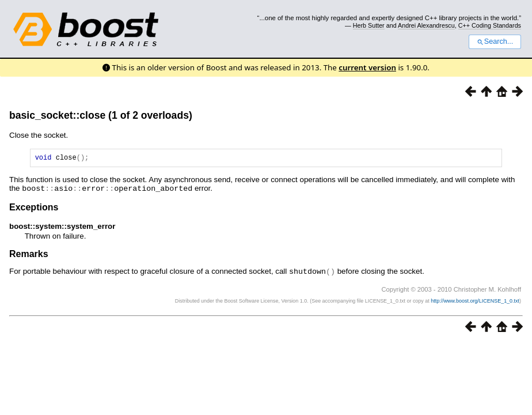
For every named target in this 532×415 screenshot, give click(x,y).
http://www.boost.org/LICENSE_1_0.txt (475, 301)
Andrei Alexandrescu (426, 25)
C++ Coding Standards (490, 25)
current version (367, 67)
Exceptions (34, 208)
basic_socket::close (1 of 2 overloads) (101, 115)
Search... (495, 41)
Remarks (29, 255)
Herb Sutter (369, 25)
